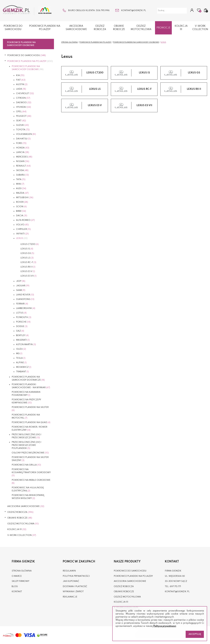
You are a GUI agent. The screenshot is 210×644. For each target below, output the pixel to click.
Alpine (21, 363)
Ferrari (22, 304)
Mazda (22, 193)
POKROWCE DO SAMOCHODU (13, 28)
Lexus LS (27, 258)
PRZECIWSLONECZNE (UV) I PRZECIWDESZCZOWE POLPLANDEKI (26, 445)
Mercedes (24, 157)
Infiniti (22, 234)
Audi (21, 189)
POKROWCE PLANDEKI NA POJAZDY (45, 28)
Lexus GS (27, 253)
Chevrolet (25, 94)
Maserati (23, 340)
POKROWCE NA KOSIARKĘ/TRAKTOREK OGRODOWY (31, 473)
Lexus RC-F (28, 262)
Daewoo (24, 103)
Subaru (22, 175)
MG (19, 354)
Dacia (22, 216)
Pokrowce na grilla (26, 465)
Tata (21, 179)
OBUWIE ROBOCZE (119, 28)
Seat (21, 121)
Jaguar (23, 286)
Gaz (20, 331)
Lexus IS (27, 249)
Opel (21, 112)
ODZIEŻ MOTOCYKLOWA (141, 28)
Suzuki (22, 125)
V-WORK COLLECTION (22, 535)
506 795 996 (103, 11)
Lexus (22, 238)
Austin (22, 84)
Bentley (22, 335)
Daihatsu (23, 139)
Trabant (22, 372)
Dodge (22, 326)
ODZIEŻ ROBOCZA (100, 28)
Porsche (23, 322)
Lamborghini (26, 308)
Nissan (23, 161)
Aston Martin (26, 345)
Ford (21, 143)
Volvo (22, 225)
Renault (23, 166)
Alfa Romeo (25, 220)
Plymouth (24, 317)
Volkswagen (26, 134)
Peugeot (24, 116)
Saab (21, 290)
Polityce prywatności (165, 626)
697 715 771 (175, 587)
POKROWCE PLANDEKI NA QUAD (31, 422)
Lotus (21, 313)
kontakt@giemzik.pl (134, 11)
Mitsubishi (25, 198)
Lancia (23, 152)
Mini (20, 184)
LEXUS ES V (28, 271)
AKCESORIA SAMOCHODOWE (76, 28)
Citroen (23, 98)
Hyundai (23, 107)
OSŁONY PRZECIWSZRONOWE (30, 453)
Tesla (21, 358)
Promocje (163, 28)
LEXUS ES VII (28, 276)
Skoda (22, 170)
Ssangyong (25, 299)
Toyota (23, 130)
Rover (22, 202)
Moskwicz (24, 367)
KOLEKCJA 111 (181, 28)
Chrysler (23, 229)
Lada (21, 89)
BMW (21, 211)
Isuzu (21, 349)
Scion (21, 207)
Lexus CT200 (30, 244)
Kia (20, 75)
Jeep (21, 281)
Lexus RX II (28, 267)
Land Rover (25, 295)
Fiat (21, 80)
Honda (23, 148)
